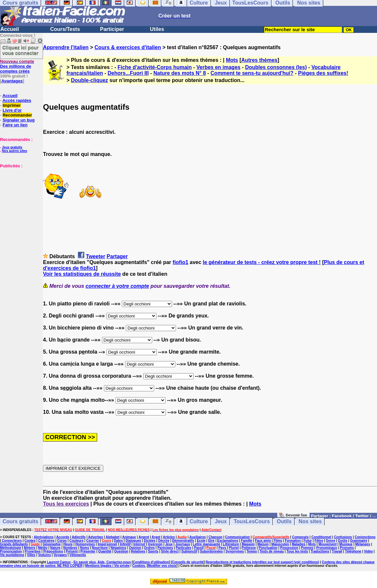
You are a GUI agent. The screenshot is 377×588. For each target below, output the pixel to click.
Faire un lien (15, 125)
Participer (112, 29)
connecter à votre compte (117, 286)
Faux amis (263, 541)
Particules (183, 548)
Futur (308, 541)
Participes (165, 548)
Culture (199, 521)
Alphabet (113, 537)
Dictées (150, 541)
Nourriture (100, 548)
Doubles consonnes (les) (276, 67)
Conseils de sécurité (188, 562)
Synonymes (235, 551)
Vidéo (368, 551)
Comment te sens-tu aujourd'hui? (252, 73)
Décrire (164, 541)
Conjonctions (365, 537)
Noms (85, 548)
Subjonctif (189, 551)
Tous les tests (297, 551)
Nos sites (310, 521)
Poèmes (307, 548)
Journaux (183, 544)
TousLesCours (252, 521)
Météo (43, 548)
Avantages (12, 81)
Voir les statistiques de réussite (82, 274)
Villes (31, 555)
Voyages (60, 555)
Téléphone (353, 551)
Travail (337, 551)
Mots (232, 60)
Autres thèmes (259, 60)
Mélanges (363, 544)
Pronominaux (326, 548)
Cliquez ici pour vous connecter (21, 50)
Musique (346, 544)
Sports (153, 551)
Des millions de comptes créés (17, 66)
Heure (68, 544)
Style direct (170, 551)
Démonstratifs (183, 541)
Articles (169, 537)
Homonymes (85, 544)
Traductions (320, 551)
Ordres (149, 548)
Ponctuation (268, 548)
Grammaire (359, 541)
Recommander (17, 115)
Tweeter (96, 256)
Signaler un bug (19, 120)
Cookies (139, 566)
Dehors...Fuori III (128, 73)
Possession (289, 548)
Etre (211, 541)
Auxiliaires (198, 537)
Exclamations (228, 541)
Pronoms (347, 548)
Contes (30, 541)
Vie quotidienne (12, 555)
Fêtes (319, 541)
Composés (300, 537)
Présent (72, 551)
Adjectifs (79, 537)
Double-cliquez (90, 80)
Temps (252, 551)
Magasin (248, 544)
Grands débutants (14, 544)
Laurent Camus (59, 562)
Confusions (343, 537)
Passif (199, 548)
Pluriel (234, 548)
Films (278, 541)
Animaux (129, 537)
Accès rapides (17, 100)
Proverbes (33, 551)
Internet (139, 544)
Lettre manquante (207, 544)
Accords (63, 537)
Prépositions (53, 551)
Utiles (157, 29)
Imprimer (12, 105)
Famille (247, 541)
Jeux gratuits (12, 147)
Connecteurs (12, 541)
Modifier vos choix (162, 566)
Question (121, 551)
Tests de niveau (272, 551)
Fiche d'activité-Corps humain (155, 67)
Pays (222, 548)
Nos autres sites (14, 151)
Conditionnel (321, 537)
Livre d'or (12, 110)
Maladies (298, 544)
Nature (55, 548)
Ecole (201, 541)
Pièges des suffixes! (323, 73)
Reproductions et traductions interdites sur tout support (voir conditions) (262, 562)
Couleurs (76, 541)
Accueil (10, 29)
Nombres (70, 548)
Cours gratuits (20, 521)
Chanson (216, 537)
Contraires (46, 541)
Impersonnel (107, 544)
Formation (293, 541)
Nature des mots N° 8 (180, 73)
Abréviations (44, 537)
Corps (62, 541)
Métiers (29, 548)
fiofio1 (181, 262)
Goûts (343, 541)
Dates (118, 541)
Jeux (221, 521)
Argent (144, 537)
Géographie (52, 544)
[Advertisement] (20, 201)
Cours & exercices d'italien (128, 47)
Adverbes (96, 537)
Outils (284, 521)
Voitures (44, 555)
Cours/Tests (65, 29)
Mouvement (327, 544)
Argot (156, 537)
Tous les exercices (66, 504)
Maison (263, 544)
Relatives (138, 551)
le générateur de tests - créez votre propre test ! (262, 262)
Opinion (135, 548)
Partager (117, 256)
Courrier (93, 541)
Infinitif (125, 544)
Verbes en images (218, 67)
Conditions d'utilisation (151, 562)
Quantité (105, 551)
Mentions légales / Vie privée (108, 566)
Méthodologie (11, 548)
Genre (331, 541)
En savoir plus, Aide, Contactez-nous (102, 562)
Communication (238, 537)
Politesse (249, 548)
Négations (118, 548)
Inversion (155, 544)
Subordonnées (211, 551)
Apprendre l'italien (66, 47)
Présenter (88, 551)
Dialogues (133, 541)
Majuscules (280, 544)
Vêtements (78, 555)
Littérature (231, 544)
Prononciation (11, 551)
